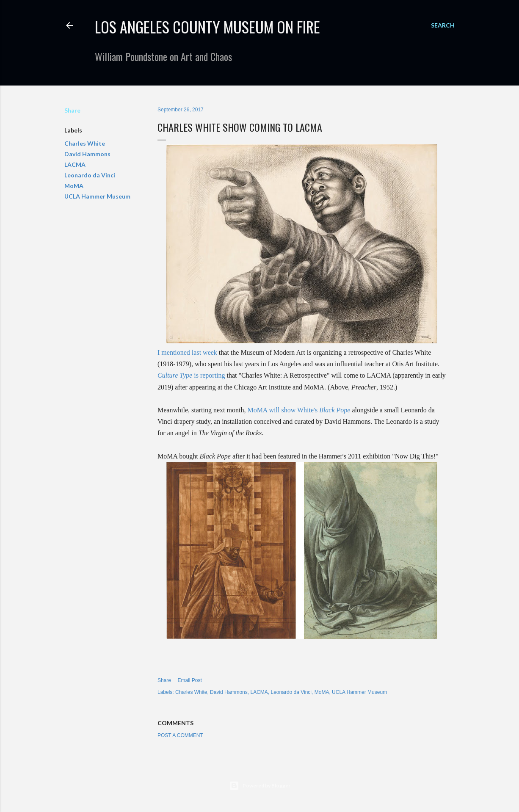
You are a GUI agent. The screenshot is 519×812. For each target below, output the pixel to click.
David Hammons (87, 154)
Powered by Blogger (260, 786)
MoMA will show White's (299, 410)
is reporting (191, 375)
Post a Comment (180, 735)
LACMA (75, 164)
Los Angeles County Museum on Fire (207, 26)
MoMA (74, 186)
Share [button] (72, 110)
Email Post (189, 680)
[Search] (443, 25)
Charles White (85, 143)
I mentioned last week (187, 352)
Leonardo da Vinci (90, 175)
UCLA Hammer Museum (97, 196)
